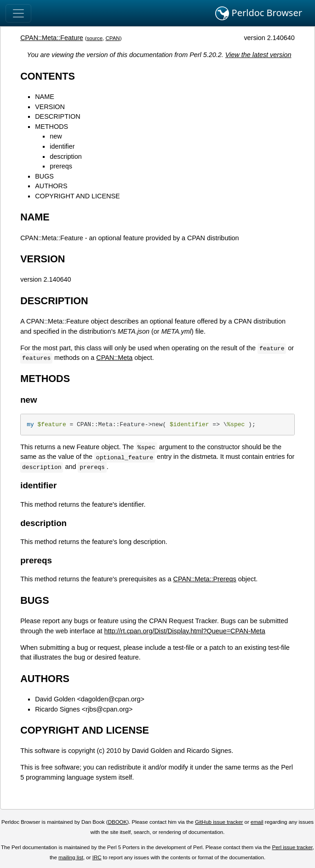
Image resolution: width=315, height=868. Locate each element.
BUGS (44, 176)
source (95, 38)
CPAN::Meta (114, 358)
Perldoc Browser (259, 13)
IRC (97, 857)
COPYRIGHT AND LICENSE (77, 196)
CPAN (113, 38)
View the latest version (258, 55)
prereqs (61, 166)
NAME (45, 97)
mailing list (71, 857)
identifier (62, 146)
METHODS (52, 127)
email (257, 822)
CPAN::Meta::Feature (52, 38)
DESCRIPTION (57, 116)
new (56, 136)
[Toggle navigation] (18, 13)
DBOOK (118, 822)
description (66, 156)
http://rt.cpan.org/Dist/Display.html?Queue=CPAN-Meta (185, 631)
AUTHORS (51, 186)
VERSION (50, 107)
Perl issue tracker (292, 847)
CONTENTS (48, 76)
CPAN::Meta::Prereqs (205, 579)
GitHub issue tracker (219, 822)
